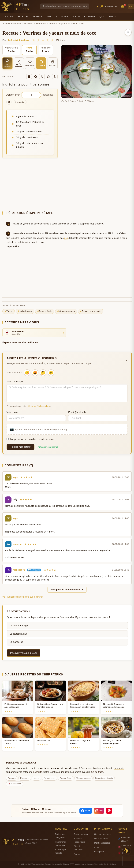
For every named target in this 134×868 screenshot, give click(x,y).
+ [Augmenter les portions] (38, 95)
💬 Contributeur (34, 570)
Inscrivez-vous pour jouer (24, 653)
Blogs (112, 17)
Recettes (23, 17)
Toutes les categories (60, 836)
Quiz (102, 17)
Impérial (20, 102)
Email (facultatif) (77, 412)
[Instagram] (99, 811)
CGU (97, 847)
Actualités (62, 17)
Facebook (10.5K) (125, 839)
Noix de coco (25, 311)
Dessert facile (45, 311)
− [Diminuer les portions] (24, 95)
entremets (119, 768)
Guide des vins (81, 834)
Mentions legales (102, 843)
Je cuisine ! (7, 63)
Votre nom (12, 412)
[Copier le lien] (55, 77)
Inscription (99, 852)
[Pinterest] (36, 77)
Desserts (29, 24)
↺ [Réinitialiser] (9, 102)
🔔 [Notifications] (123, 6)
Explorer (90, 17)
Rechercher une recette (60, 844)
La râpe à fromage (19, 626)
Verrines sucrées (66, 311)
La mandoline (16, 642)
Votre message (15, 382)
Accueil (9, 17)
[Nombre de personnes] (31, 95)
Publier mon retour (20, 447)
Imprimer (53, 63)
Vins (49, 17)
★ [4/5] (48, 40)
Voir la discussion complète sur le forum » (23, 597)
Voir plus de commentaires (67, 590)
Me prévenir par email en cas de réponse (30, 439)
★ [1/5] (34, 40)
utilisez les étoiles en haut (39, 406)
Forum (76, 17)
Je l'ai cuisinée (19, 63)
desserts (38, 772)
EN (131, 6)
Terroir (37, 17)
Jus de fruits (97, 772)
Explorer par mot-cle (61, 851)
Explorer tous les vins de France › (21, 342)
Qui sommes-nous (103, 834)
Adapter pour (13, 95)
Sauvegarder (30, 63)
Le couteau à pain (18, 634)
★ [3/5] (43, 40)
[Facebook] (29, 77)
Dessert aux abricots (91, 311)
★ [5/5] (52, 40)
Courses (41, 63)
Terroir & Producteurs (80, 840)
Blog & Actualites (78, 848)
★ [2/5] (38, 40)
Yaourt (9, 311)
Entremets (41, 24)
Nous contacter (101, 839)
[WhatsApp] (48, 77)
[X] (42, 77)
